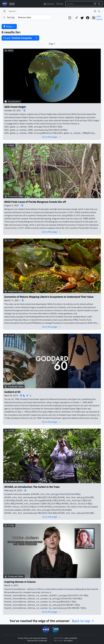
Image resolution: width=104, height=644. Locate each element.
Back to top (83, 621)
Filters (9, 27)
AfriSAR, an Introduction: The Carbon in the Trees (32, 487)
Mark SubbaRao (71, 638)
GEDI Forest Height (15, 107)
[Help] (4, 11)
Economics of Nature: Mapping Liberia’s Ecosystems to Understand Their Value (49, 297)
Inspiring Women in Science (20, 582)
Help (60, 4)
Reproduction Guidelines (37, 641)
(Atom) (99, 19)
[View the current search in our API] (70, 18)
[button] (36, 38)
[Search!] (99, 4)
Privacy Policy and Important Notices (33, 638)
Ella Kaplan (68, 641)
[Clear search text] (94, 4)
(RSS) (99, 16)
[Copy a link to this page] (77, 18)
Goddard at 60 (12, 392)
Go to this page (51, 137)
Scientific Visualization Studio (12, 4)
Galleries (49, 4)
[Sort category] (34, 17)
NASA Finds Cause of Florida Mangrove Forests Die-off (35, 202)
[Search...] (79, 4)
